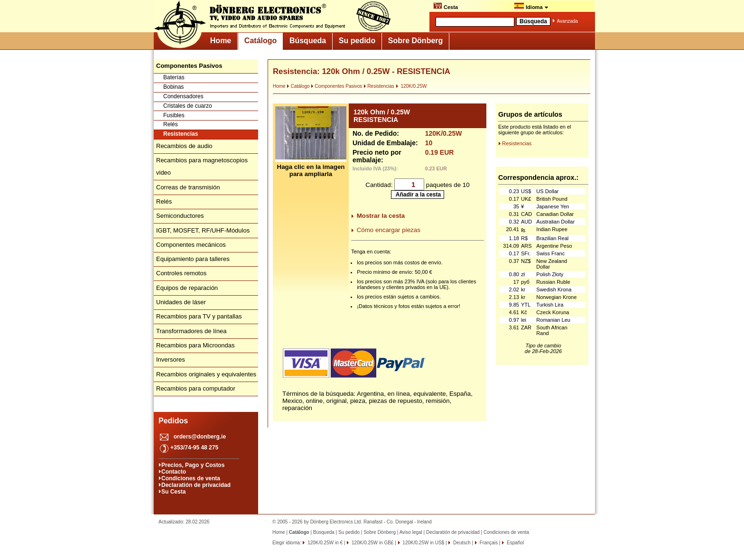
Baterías (174, 77)
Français (488, 543)
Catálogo (260, 41)
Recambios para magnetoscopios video (202, 166)
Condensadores (183, 96)
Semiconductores (180, 216)
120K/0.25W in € (324, 543)
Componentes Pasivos (336, 86)
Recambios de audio (184, 146)
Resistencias (181, 134)
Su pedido (357, 41)
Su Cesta (173, 492)
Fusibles (174, 115)
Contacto (174, 472)
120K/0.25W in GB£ (372, 543)
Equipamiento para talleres (193, 259)
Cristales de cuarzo (188, 106)
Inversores (171, 359)
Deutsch (461, 543)
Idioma (531, 6)
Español (515, 543)
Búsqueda (308, 41)
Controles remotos (181, 273)
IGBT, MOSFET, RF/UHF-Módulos (203, 230)
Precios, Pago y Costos (193, 465)
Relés (171, 124)
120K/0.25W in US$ (423, 543)
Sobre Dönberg (416, 41)
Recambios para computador (196, 388)
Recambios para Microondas (195, 345)
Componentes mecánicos (191, 245)
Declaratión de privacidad (196, 485)
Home (221, 41)
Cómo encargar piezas (389, 230)
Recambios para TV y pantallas (199, 316)
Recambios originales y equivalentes (206, 374)
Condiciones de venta (191, 478)
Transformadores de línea (191, 331)
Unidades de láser (181, 302)
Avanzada (567, 21)
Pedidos (173, 421)
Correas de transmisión (188, 187)
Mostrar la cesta (381, 216)
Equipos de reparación (187, 288)
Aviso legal (411, 532)
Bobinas (173, 87)
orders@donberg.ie (200, 437)
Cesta (446, 6)
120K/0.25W (411, 86)
